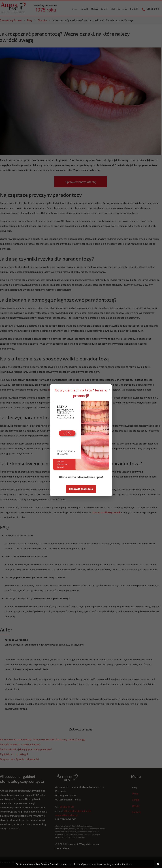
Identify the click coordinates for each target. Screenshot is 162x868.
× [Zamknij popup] (110, 389)
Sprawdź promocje (81, 489)
